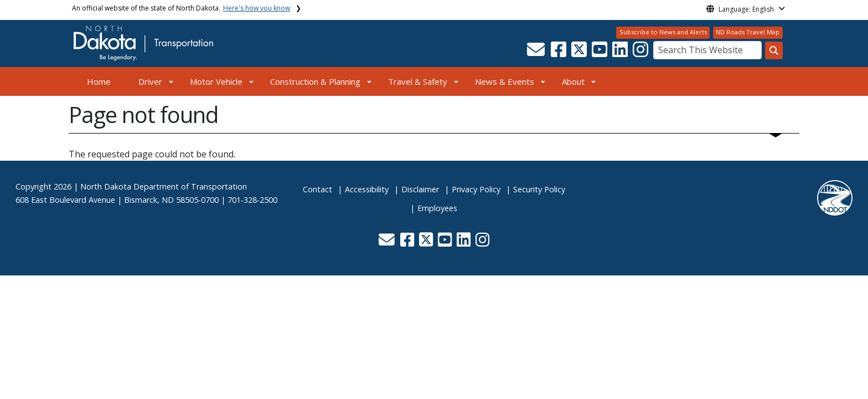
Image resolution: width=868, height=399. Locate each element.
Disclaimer (420, 189)
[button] (537, 53)
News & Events (505, 81)
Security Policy (539, 189)
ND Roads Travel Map (748, 32)
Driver (150, 81)
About (573, 81)
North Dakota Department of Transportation (164, 186)
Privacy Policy (476, 189)
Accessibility (367, 189)
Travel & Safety (418, 81)
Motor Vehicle (216, 81)
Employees (437, 208)
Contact (317, 189)
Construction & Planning (315, 81)
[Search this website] (774, 50)
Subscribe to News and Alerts (663, 32)
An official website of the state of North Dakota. (181, 8)
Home (99, 81)
